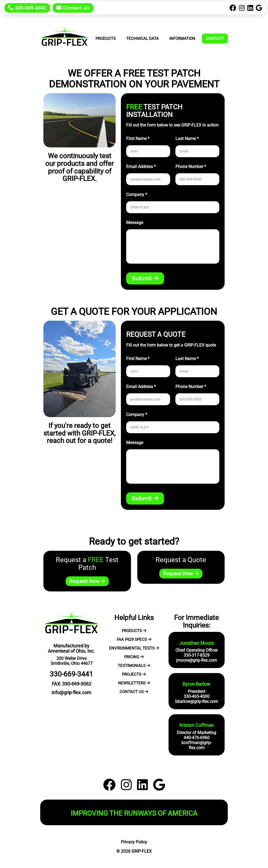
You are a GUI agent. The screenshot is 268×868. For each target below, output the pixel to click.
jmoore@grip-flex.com (197, 660)
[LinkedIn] (250, 8)
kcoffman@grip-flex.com (197, 745)
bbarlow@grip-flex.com (197, 701)
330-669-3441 (27, 8)
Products (106, 39)
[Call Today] (29, 8)
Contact (215, 39)
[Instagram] (242, 8)
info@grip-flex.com (71, 692)
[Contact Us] (73, 8)
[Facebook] (233, 8)
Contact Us (73, 8)
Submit (145, 278)
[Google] (259, 8)
